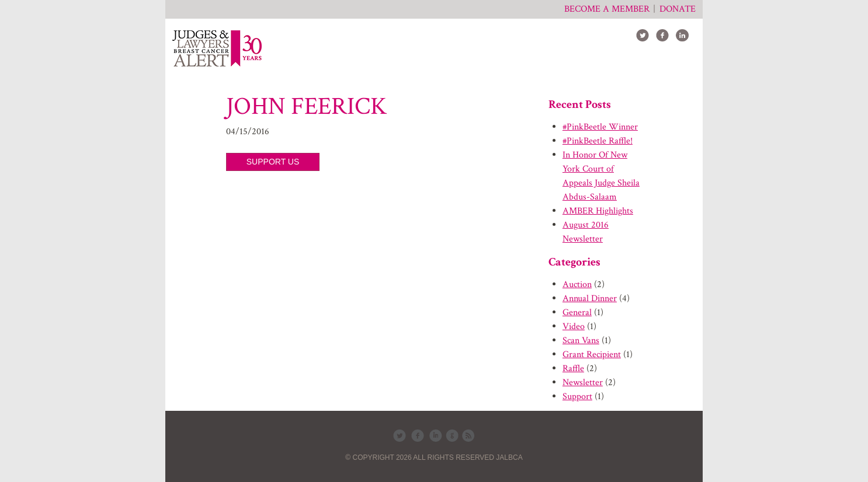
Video (574, 326)
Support (577, 397)
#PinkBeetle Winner (600, 127)
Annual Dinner (590, 298)
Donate (678, 9)
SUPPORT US (273, 162)
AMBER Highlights (598, 211)
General (577, 312)
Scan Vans (581, 340)
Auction (577, 284)
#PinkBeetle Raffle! (598, 141)
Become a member (607, 9)
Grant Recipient (592, 354)
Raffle (573, 369)
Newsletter (583, 383)
